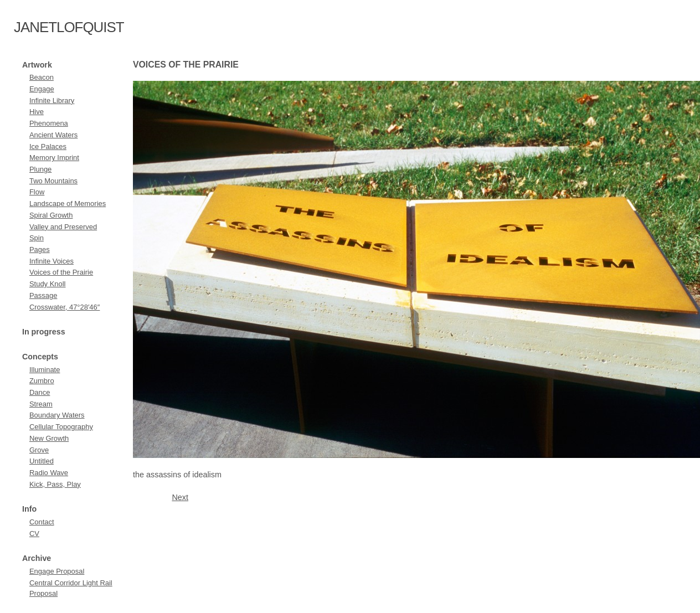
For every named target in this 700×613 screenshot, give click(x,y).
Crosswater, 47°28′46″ (65, 307)
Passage (43, 295)
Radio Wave (49, 473)
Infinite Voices (52, 261)
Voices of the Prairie (61, 272)
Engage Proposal (57, 571)
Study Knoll (48, 284)
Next (180, 497)
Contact (42, 522)
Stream (41, 404)
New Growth (49, 438)
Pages (40, 249)
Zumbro (42, 381)
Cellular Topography (61, 427)
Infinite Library (52, 101)
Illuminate (45, 370)
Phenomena (49, 123)
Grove (39, 450)
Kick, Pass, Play (55, 484)
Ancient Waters (53, 135)
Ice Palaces (48, 146)
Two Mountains (53, 181)
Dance (40, 392)
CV (34, 534)
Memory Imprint (54, 158)
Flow (37, 192)
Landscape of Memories (68, 204)
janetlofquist (69, 27)
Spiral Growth (51, 215)
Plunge (40, 169)
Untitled (42, 461)
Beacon (42, 77)
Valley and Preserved (63, 227)
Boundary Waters (57, 415)
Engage (42, 89)
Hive (37, 112)
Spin (37, 238)
